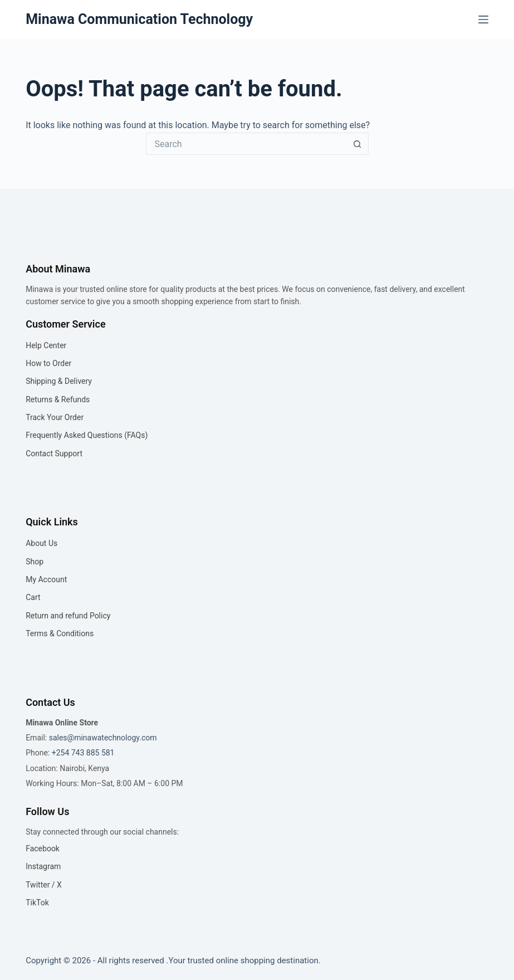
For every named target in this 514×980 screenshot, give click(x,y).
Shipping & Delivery (59, 381)
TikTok (37, 903)
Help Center (46, 345)
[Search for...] (246, 144)
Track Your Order (55, 417)
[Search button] (358, 144)
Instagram (43, 866)
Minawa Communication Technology (139, 19)
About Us (41, 543)
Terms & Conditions (60, 633)
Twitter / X (44, 885)
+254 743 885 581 (83, 753)
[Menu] (483, 19)
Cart (33, 597)
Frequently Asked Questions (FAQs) (87, 435)
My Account (46, 579)
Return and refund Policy (68, 616)
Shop (35, 562)
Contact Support (54, 454)
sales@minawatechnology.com (103, 738)
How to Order (48, 363)
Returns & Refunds (58, 399)
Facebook (43, 849)
